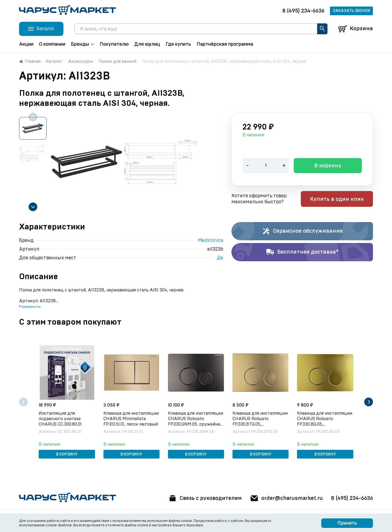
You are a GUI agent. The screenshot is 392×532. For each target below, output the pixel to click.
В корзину (328, 166)
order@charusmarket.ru (286, 498)
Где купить (178, 44)
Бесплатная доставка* (302, 252)
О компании (52, 44)
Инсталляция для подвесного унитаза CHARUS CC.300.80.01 (60, 419)
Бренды (82, 44)
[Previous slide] (33, 117)
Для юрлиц (147, 44)
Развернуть (30, 307)
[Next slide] (33, 207)
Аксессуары (81, 61)
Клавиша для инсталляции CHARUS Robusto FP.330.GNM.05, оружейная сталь (196, 419)
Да (220, 258)
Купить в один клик (338, 199)
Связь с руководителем (203, 498)
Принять (347, 523)
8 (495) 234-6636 (303, 11)
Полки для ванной (117, 61)
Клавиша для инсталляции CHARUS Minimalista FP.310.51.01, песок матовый (131, 419)
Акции (26, 44)
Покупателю (114, 44)
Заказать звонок (352, 11)
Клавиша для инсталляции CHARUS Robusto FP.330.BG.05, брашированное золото (325, 419)
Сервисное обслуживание (302, 231)
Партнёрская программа (225, 44)
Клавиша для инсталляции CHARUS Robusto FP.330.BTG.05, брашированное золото (260, 419)
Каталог (54, 61)
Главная (30, 61)
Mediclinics (211, 241)
